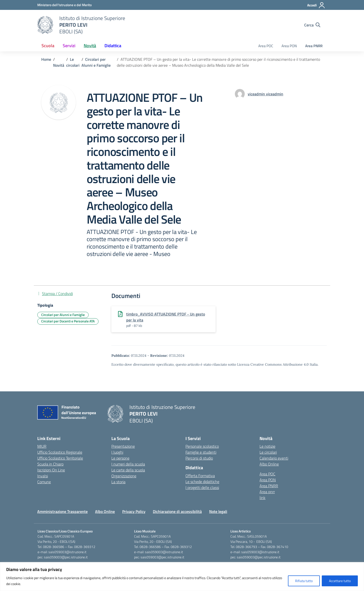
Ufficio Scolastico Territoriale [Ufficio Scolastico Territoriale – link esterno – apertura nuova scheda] (60, 458)
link (263, 498)
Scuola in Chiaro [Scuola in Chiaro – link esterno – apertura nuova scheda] (50, 464)
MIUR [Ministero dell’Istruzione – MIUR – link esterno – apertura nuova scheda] (42, 446)
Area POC (266, 46)
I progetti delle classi (202, 487)
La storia (118, 482)
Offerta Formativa (200, 476)
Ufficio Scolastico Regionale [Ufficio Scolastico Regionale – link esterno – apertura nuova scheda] (60, 452)
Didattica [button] (113, 46)
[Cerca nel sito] (312, 25)
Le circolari (268, 452)
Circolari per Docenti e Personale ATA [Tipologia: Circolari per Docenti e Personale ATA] (68, 321)
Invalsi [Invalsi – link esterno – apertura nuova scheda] (43, 476)
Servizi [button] (69, 46)
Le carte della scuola (128, 470)
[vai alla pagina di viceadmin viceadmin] (265, 94)
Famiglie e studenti (201, 452)
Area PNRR (314, 46)
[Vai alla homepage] (45, 25)
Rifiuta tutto (304, 581)
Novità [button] (90, 46)
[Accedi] (316, 5)
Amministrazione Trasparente (62, 511)
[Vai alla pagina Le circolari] (73, 62)
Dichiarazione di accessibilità (177, 511)
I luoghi (117, 452)
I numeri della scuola (128, 464)
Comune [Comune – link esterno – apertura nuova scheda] (44, 482)
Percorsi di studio (199, 458)
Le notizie (267, 446)
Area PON (289, 46)
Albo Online (269, 464)
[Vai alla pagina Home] (46, 59)
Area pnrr (267, 492)
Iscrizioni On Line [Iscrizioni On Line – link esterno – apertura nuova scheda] (51, 470)
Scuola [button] (48, 46)
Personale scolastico (202, 446)
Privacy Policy (134, 511)
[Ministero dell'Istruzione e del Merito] (64, 5)
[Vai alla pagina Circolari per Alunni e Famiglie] (96, 62)
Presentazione (123, 446)
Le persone (120, 458)
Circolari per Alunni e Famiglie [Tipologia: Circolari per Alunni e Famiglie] (63, 315)
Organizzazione (124, 476)
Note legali (218, 511)
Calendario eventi (274, 458)
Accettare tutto (340, 581)
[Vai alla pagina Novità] (59, 65)
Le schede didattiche (202, 482)
